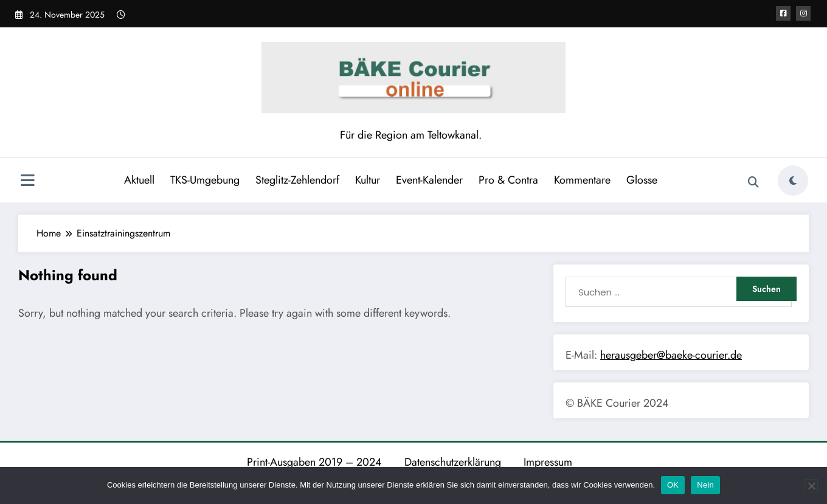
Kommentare (582, 180)
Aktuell (139, 180)
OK (673, 485)
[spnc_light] (793, 181)
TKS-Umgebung (205, 180)
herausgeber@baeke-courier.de (671, 355)
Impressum (548, 462)
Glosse (642, 180)
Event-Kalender (429, 180)
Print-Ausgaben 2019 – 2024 (314, 462)
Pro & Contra (508, 180)
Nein (705, 485)
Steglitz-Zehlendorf (297, 180)
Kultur (368, 180)
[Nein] (811, 486)
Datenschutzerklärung (453, 462)
